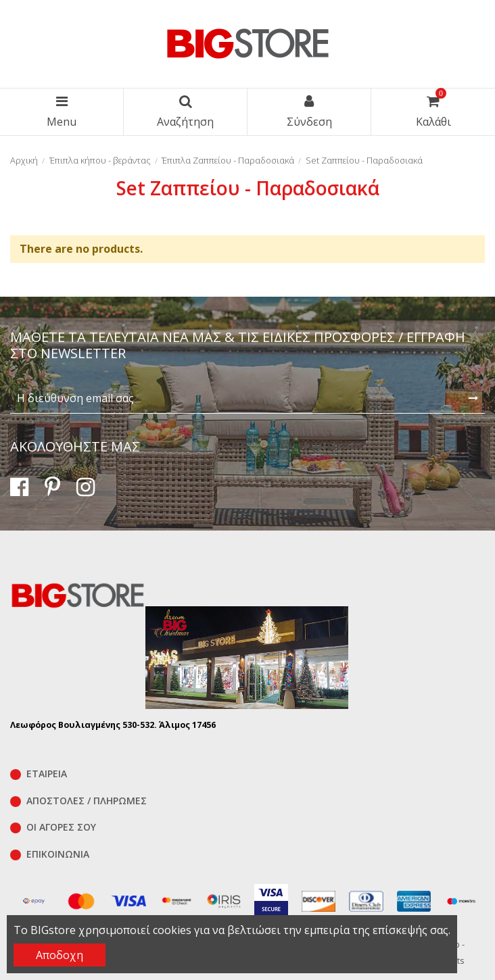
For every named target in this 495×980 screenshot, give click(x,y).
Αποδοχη (60, 955)
